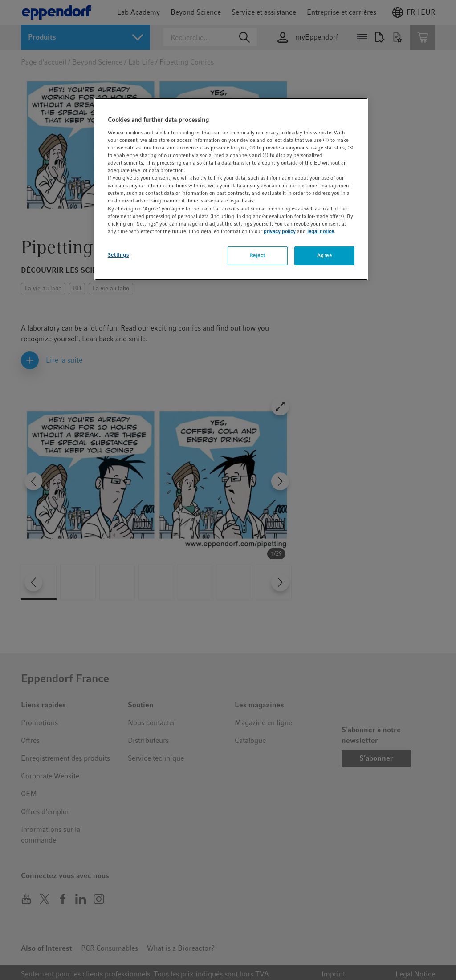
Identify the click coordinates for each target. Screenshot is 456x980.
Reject (258, 255)
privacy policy (280, 231)
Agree (325, 255)
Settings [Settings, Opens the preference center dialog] (118, 255)
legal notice (321, 231)
